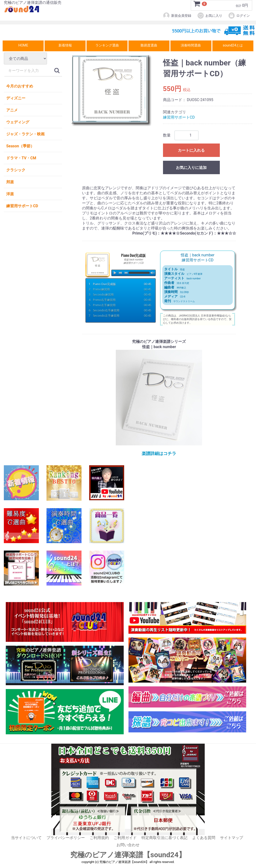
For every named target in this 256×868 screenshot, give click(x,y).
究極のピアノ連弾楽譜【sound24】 (128, 855)
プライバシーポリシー (66, 838)
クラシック (16, 170)
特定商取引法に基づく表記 (164, 838)
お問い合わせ (128, 845)
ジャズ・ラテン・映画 (25, 134)
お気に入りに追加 (191, 168)
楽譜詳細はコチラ (159, 453)
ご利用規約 (99, 838)
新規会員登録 (177, 16)
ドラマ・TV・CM (21, 158)
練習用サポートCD (22, 206)
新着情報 (65, 45)
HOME (23, 45)
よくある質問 (204, 838)
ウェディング (18, 122)
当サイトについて (26, 838)
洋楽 (10, 194)
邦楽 (10, 182)
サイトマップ (232, 838)
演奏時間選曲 (191, 45)
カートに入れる (191, 150)
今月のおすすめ (20, 86)
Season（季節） (20, 146)
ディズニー (16, 98)
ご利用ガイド (125, 838)
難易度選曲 (149, 45)
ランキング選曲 (107, 45)
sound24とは (233, 45)
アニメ (12, 110)
